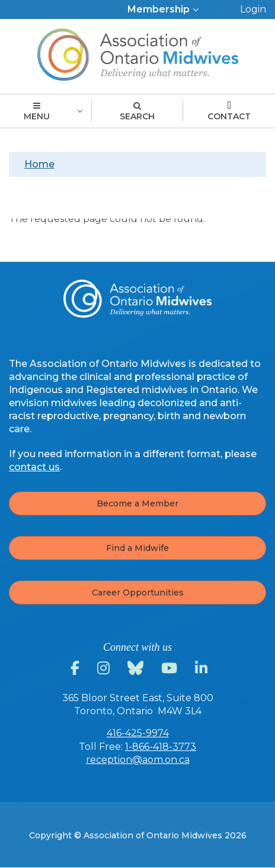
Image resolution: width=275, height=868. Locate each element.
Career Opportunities (138, 593)
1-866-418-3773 (161, 747)
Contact (229, 112)
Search (137, 112)
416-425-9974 (138, 733)
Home (39, 164)
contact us (34, 467)
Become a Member (137, 503)
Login (253, 9)
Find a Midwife (137, 548)
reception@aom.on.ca (138, 760)
